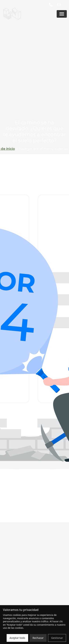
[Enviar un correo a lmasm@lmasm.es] (60, 5)
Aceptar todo (17, 638)
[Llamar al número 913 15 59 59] (52, 5)
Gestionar (57, 638)
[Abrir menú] (62, 14)
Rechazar (38, 638)
